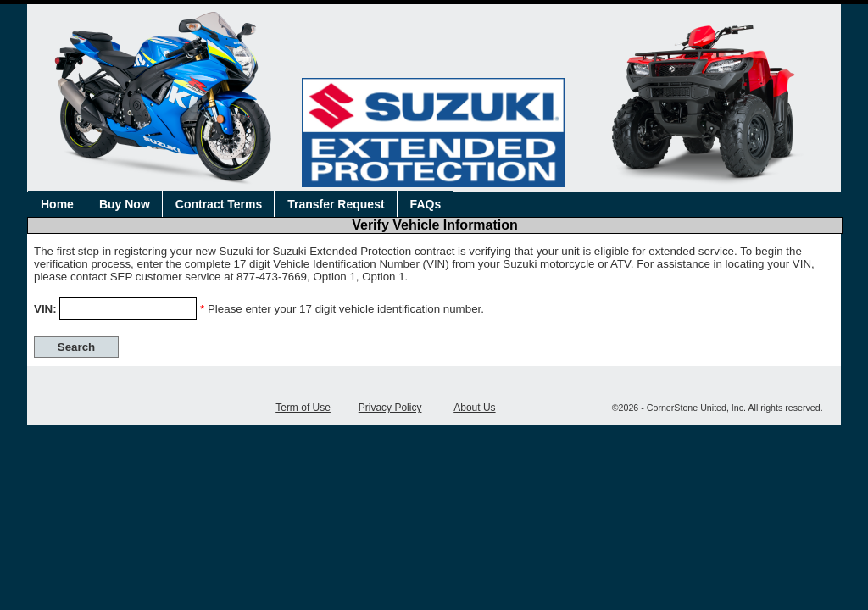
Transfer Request (336, 204)
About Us (474, 408)
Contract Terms (219, 204)
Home (57, 204)
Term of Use (303, 408)
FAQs (426, 204)
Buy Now (125, 204)
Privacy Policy (390, 408)
